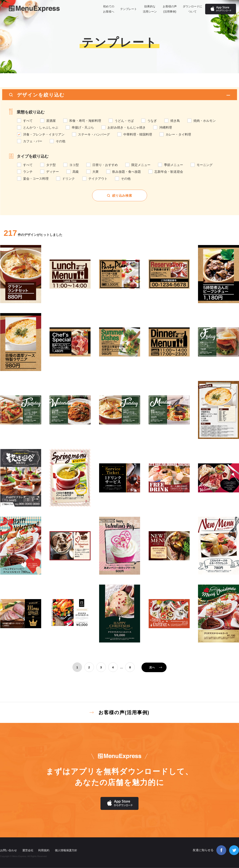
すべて (28, 121)
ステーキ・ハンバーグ (94, 135)
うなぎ (152, 121)
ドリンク (68, 179)
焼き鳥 (175, 121)
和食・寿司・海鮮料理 (85, 121)
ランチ (28, 172)
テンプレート (129, 9)
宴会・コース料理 (36, 179)
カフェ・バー (33, 141)
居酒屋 (51, 121)
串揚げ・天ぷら (83, 128)
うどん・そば (124, 121)
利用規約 (44, 850)
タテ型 (51, 165)
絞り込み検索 (122, 196)
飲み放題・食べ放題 (127, 172)
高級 (76, 172)
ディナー (53, 172)
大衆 (96, 172)
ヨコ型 (74, 165)
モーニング (205, 165)
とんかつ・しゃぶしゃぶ (41, 128)
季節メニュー (174, 165)
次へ (152, 667)
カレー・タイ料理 (178, 135)
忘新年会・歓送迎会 (169, 172)
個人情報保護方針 (66, 850)
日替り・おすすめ (105, 165)
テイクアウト (98, 179)
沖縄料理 (166, 128)
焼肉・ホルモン (205, 121)
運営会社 (28, 850)
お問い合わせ (9, 850)
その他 (60, 141)
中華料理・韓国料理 (138, 135)
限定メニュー (141, 165)
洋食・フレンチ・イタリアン (44, 135)
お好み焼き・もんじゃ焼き (127, 128)
